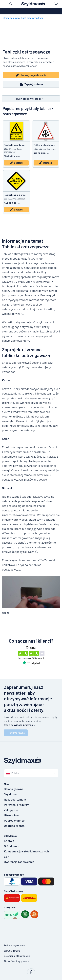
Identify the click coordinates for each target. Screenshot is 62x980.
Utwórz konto (13, 815)
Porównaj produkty (16, 805)
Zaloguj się (11, 810)
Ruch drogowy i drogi (32, 18)
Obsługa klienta (14, 826)
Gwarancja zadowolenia (19, 862)
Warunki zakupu (12, 951)
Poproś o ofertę (14, 820)
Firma (7, 961)
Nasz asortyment (15, 799)
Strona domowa (11, 18)
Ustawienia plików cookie (17, 956)
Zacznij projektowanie (31, 75)
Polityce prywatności (15, 945)
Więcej (6, 612)
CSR (7, 857)
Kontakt (9, 841)
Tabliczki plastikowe (14, 145)
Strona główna (14, 789)
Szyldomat (11, 794)
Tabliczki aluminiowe (44, 145)
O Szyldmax (11, 846)
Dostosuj (16, 163)
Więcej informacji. (24, 725)
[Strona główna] (31, 761)
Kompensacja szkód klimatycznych (25, 851)
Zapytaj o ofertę (31, 84)
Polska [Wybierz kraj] (13, 773)
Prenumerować (16, 733)
